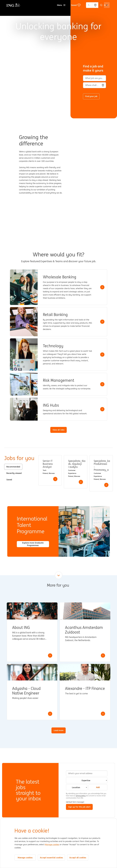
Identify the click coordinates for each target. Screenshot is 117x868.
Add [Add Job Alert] (98, 787)
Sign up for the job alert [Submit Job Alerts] (79, 807)
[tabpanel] (76, 473)
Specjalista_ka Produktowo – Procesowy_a (101, 465)
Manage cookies (52, 845)
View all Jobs (58, 430)
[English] (104, 5)
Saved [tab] (9, 480)
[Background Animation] (37, 59)
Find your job (91, 96)
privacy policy (81, 796)
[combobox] (94, 85)
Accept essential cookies (51, 858)
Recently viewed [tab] (14, 473)
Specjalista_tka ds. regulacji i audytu (76, 464)
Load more (59, 730)
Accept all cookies (78, 858)
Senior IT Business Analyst (48, 464)
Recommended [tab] (13, 467)
